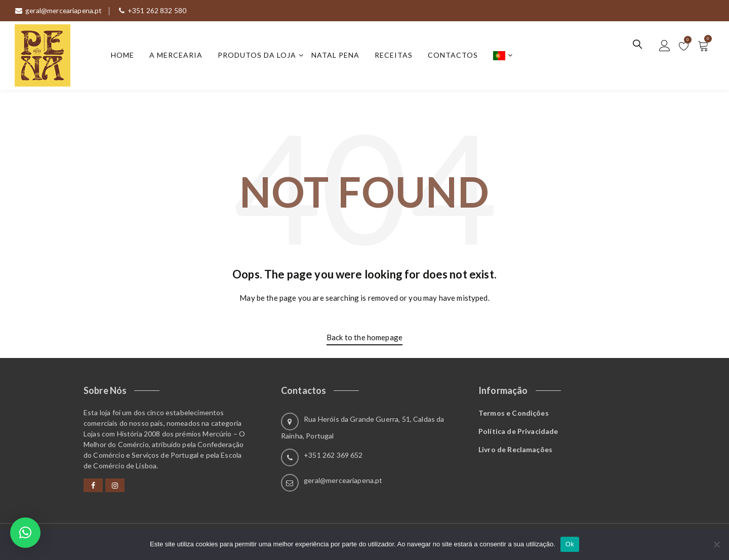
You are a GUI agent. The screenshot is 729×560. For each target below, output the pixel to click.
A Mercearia (176, 55)
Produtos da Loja (257, 55)
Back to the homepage (364, 337)
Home (123, 55)
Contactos (453, 55)
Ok (570, 544)
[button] (25, 533)
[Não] (716, 544)
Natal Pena (336, 55)
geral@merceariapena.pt (59, 10)
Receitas (394, 55)
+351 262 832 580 (155, 10)
